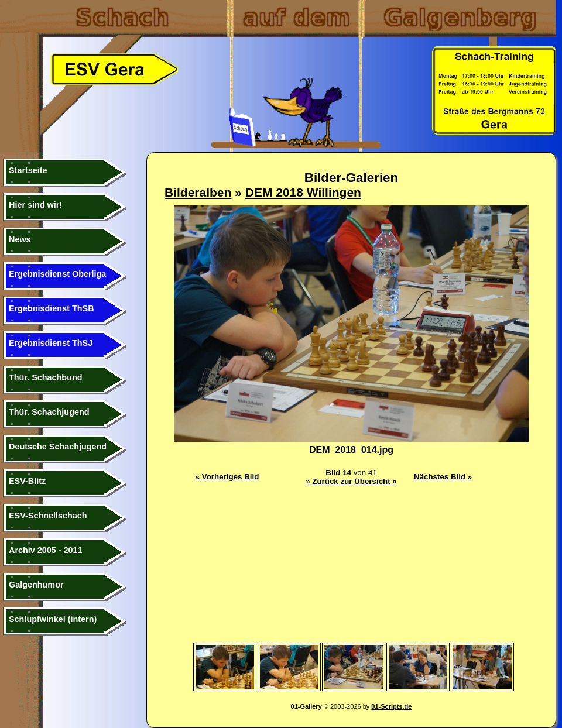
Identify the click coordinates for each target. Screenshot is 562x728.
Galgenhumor (36, 585)
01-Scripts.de (391, 706)
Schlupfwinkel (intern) (53, 619)
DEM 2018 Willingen (303, 192)
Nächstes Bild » (443, 477)
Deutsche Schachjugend (58, 447)
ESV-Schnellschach (48, 516)
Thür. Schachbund (46, 377)
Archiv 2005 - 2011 (46, 550)
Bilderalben (198, 192)
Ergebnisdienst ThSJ (51, 343)
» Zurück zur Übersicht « (351, 481)
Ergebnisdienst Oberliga (57, 274)
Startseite (28, 170)
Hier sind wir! (35, 205)
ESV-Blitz (27, 481)
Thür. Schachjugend (49, 412)
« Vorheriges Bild (227, 477)
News (20, 239)
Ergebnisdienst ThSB (52, 308)
